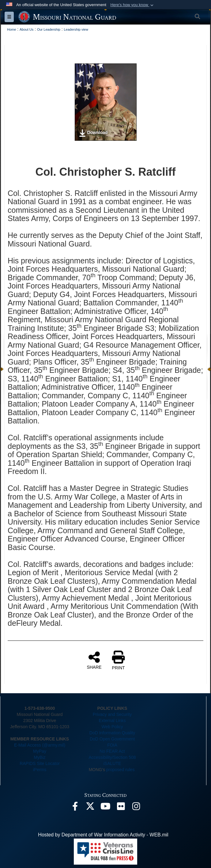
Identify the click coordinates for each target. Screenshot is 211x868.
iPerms (40, 770)
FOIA (112, 745)
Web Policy (112, 727)
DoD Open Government (112, 739)
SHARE (94, 660)
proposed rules (121, 770)
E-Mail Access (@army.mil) (40, 745)
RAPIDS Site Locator (40, 763)
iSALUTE (112, 763)
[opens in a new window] (75, 808)
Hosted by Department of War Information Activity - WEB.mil (103, 835)
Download (93, 133)
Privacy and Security (112, 714)
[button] (132, 5)
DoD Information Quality (112, 733)
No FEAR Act (112, 751)
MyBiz (40, 757)
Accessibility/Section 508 (112, 757)
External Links (112, 721)
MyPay (40, 751)
